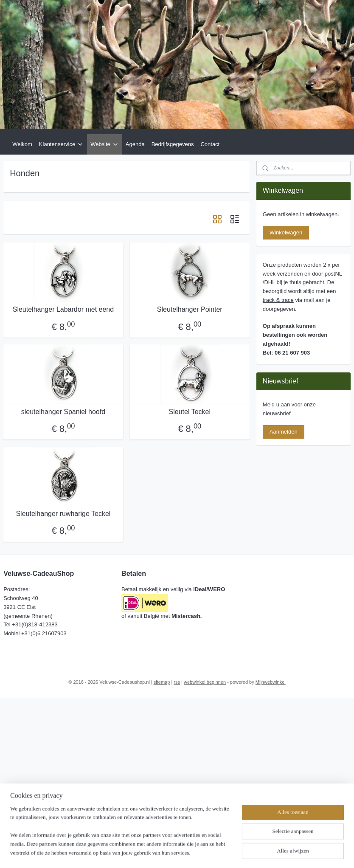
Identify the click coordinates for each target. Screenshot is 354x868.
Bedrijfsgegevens (173, 144)
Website (105, 144)
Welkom (22, 144)
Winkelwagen (286, 232)
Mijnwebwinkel (271, 682)
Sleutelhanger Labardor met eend (63, 310)
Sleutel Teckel (190, 412)
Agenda (135, 144)
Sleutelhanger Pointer (190, 310)
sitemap (162, 682)
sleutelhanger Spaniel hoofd (63, 412)
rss (177, 682)
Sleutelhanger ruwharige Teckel (63, 514)
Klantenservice (61, 144)
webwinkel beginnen (205, 682)
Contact (210, 144)
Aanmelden (284, 432)
